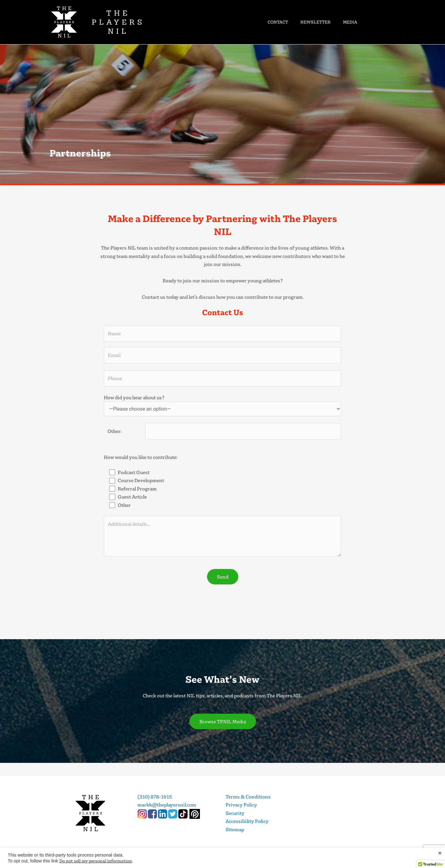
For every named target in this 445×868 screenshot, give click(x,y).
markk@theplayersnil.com (167, 805)
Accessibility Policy (247, 821)
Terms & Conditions (248, 797)
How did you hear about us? (222, 405)
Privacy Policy (241, 805)
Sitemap (235, 829)
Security (235, 813)
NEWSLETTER (316, 22)
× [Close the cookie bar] (440, 853)
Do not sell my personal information (96, 861)
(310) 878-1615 (155, 797)
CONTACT (278, 22)
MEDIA (350, 22)
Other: (113, 431)
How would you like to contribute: (141, 457)
